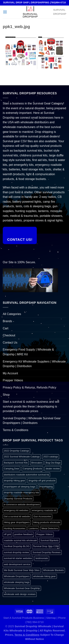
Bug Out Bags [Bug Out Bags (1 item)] (53, 463)
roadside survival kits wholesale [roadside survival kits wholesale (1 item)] (20, 540)
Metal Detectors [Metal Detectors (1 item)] (50, 528)
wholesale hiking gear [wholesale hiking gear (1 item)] (44, 576)
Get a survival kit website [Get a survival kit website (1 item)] (17, 516)
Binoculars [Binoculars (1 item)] (37, 463)
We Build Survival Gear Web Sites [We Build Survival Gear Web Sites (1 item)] (22, 570)
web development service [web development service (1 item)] (17, 564)
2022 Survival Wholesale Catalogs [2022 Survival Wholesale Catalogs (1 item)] (22, 457)
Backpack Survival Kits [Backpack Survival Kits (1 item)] (16, 463)
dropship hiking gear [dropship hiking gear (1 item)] (14, 481)
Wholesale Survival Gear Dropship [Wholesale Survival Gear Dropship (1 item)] (22, 588)
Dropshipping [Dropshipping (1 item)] (46, 487)
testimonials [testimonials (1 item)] (42, 558)
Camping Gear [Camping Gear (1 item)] (11, 469)
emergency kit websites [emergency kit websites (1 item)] (16, 510)
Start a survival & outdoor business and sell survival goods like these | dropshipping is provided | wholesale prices (31, 406)
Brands (7, 321)
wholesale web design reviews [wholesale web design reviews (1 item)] (20, 594)
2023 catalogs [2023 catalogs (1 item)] (51, 457)
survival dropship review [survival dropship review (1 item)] (16, 552)
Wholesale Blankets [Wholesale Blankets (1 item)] (53, 570)
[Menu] (5, 12)
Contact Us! (20, 240)
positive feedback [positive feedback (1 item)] (24, 534)
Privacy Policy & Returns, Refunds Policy (30, 387)
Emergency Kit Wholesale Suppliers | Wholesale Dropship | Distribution (34, 364)
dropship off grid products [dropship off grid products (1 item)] (42, 481)
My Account (10, 373)
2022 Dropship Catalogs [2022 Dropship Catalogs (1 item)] (16, 451)
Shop (6, 395)
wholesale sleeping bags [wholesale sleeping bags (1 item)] (17, 582)
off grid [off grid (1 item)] (7, 534)
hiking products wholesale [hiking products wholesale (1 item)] (47, 522)
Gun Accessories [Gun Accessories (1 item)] (42, 516)
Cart (6, 328)
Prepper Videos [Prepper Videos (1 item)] (45, 534)
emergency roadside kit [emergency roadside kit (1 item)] (44, 510)
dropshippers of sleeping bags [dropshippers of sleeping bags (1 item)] (20, 487)
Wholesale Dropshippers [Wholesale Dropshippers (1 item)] (17, 576)
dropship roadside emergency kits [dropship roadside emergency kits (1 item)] (21, 492)
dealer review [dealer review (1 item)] (53, 469)
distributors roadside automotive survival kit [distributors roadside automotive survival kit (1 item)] (26, 475)
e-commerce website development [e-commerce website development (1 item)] (22, 504)
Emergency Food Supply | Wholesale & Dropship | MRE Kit (28, 352)
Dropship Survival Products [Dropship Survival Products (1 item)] (18, 499)
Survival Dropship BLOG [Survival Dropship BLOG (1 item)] (17, 546)
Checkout (9, 335)
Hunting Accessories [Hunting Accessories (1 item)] (15, 528)
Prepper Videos (13, 380)
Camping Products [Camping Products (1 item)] (32, 469)
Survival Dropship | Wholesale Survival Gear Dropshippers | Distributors (32, 421)
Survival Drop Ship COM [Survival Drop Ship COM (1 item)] (46, 546)
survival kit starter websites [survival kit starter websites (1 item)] (18, 558)
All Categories (12, 314)
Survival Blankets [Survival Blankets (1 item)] (49, 540)
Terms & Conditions (16, 430)
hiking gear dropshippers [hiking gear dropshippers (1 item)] (17, 522)
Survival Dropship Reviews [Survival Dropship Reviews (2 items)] (47, 552)
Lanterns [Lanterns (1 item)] (33, 528)
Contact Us (10, 343)
